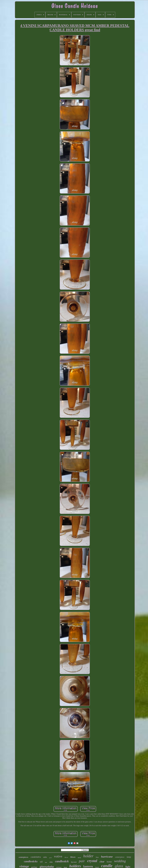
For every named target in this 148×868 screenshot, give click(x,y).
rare (46, 862)
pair (82, 861)
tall (41, 862)
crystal (92, 861)
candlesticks (31, 861)
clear (102, 862)
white (51, 862)
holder (88, 856)
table (45, 857)
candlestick (62, 861)
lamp (129, 857)
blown (73, 857)
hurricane (107, 857)
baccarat (74, 862)
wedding (120, 861)
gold (50, 858)
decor (66, 857)
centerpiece (120, 857)
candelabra (36, 857)
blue (97, 857)
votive (58, 856)
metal (79, 858)
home (109, 862)
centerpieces (23, 857)
